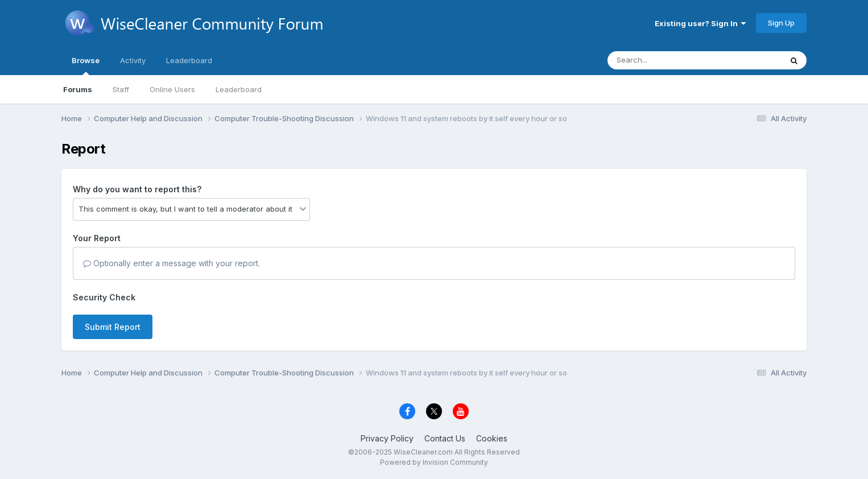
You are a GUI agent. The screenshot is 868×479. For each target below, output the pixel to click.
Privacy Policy (387, 438)
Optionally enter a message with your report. (171, 263)
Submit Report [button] (113, 327)
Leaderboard (239, 89)
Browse (86, 65)
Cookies (492, 438)
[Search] (664, 60)
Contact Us (445, 438)
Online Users (172, 89)
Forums (78, 89)
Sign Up (781, 23)
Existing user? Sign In (700, 23)
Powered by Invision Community (434, 462)
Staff (121, 89)
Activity (133, 60)
